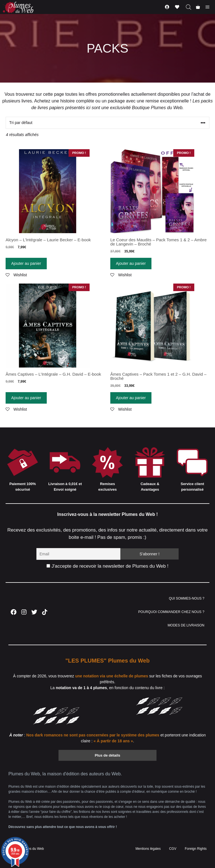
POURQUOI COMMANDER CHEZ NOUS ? (171, 612)
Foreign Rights (196, 849)
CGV (173, 849)
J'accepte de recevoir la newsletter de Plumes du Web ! (107, 566)
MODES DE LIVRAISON (186, 625)
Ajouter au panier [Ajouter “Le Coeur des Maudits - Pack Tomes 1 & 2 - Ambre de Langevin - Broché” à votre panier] (131, 263)
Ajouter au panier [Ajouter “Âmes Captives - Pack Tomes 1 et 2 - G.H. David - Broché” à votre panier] (131, 398)
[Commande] (107, 123)
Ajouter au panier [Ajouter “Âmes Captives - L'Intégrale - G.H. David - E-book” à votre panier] (26, 398)
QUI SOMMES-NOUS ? (187, 598)
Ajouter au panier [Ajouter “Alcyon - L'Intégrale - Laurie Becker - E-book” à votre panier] (26, 263)
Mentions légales (148, 849)
